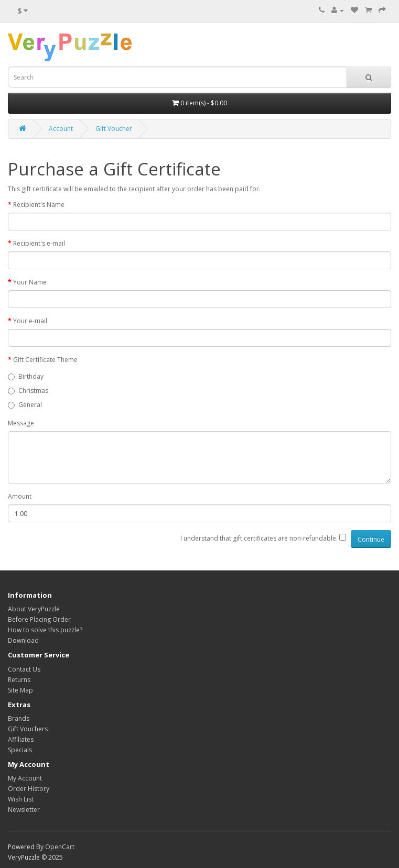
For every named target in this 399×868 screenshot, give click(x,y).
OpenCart (60, 847)
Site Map (20, 690)
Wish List (21, 799)
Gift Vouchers (28, 729)
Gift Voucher (114, 129)
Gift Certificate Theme (45, 360)
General (25, 405)
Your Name (30, 282)
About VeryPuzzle (34, 609)
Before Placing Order (39, 619)
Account (61, 129)
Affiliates (21, 739)
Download (23, 640)
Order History (29, 789)
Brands (19, 718)
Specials (20, 750)
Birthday (26, 376)
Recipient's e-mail (39, 243)
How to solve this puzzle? (45, 630)
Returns (19, 680)
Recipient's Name (39, 205)
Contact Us (24, 669)
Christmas (28, 391)
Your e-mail (30, 321)
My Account (25, 778)
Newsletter (24, 810)
